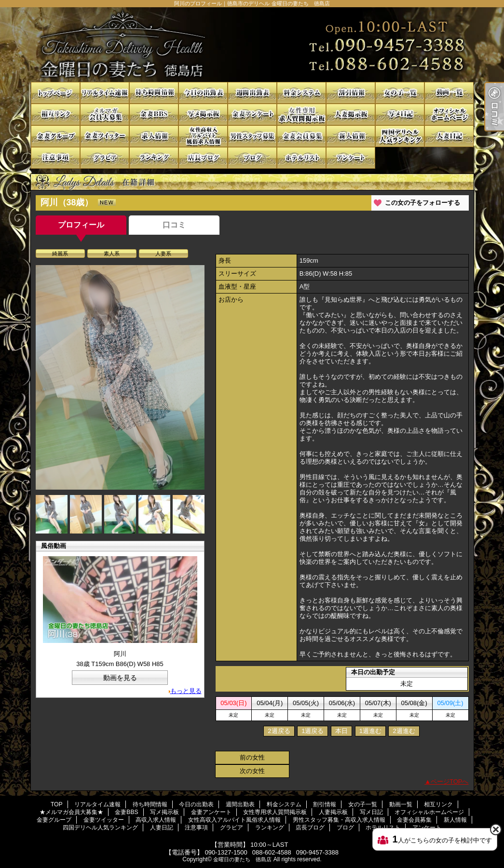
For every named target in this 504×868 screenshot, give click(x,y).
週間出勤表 (252, 93)
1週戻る (313, 731)
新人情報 (351, 136)
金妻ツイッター (105, 136)
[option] (120, 377)
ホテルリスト (301, 158)
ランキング (154, 158)
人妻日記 (449, 136)
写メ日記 (400, 114)
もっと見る (186, 691)
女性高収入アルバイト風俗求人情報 (203, 136)
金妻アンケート (252, 114)
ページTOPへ (450, 781)
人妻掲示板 (351, 114)
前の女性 (252, 757)
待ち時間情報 (154, 93)
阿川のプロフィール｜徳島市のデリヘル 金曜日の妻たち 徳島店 (252, 45)
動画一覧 (449, 93)
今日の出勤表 (203, 93)
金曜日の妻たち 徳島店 (242, 859)
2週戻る (279, 731)
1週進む (370, 731)
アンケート (351, 158)
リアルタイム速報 (105, 93)
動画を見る (120, 678)
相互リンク (55, 114)
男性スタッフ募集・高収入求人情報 (252, 136)
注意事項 (55, 158)
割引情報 (351, 93)
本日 (341, 731)
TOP (55, 93)
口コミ (174, 225)
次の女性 (252, 771)
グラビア (105, 158)
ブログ (252, 158)
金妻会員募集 (301, 136)
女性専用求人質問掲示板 (301, 114)
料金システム (301, 93)
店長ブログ (203, 158)
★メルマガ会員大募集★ (105, 114)
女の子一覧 (400, 93)
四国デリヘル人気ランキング (400, 136)
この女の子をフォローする (422, 203)
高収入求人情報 (154, 136)
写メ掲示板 (203, 114)
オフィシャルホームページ (449, 114)
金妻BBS (154, 114)
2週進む (404, 731)
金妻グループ (55, 136)
